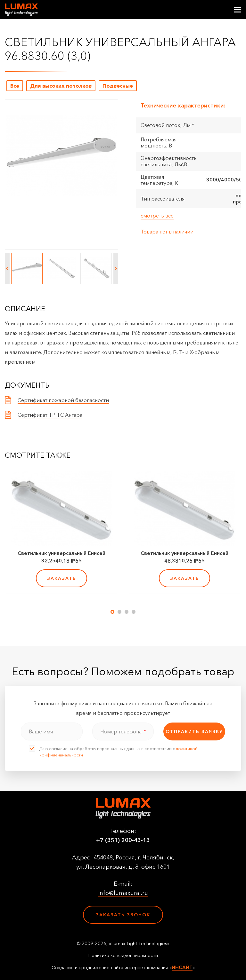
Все (15, 86)
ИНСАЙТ (182, 967)
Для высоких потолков (61, 86)
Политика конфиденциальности (123, 955)
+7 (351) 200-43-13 (123, 840)
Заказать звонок (123, 915)
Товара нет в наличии (167, 232)
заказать (62, 578)
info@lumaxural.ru (123, 893)
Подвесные (118, 86)
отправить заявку (194, 731)
